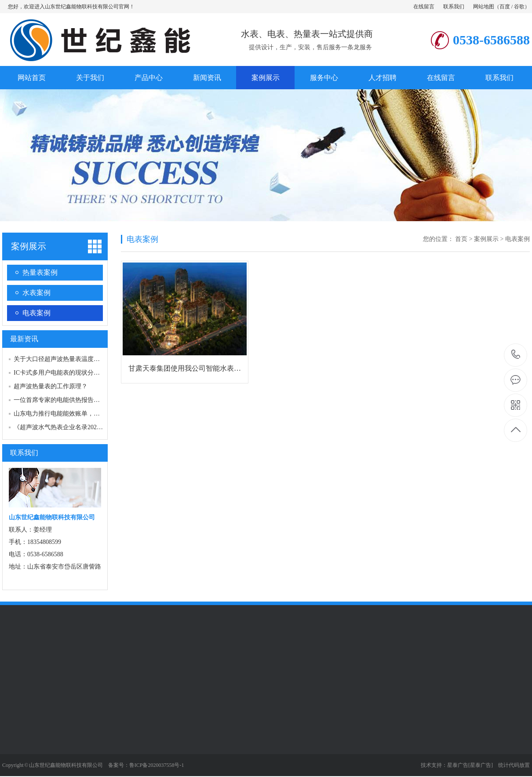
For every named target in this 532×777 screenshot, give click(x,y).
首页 (461, 239)
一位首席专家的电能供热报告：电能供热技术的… (81, 400)
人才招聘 (383, 78)
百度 (505, 7)
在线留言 (424, 7)
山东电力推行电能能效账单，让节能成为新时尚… (81, 414)
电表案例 (36, 313)
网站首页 (32, 78)
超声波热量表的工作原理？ (51, 386)
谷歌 (519, 7)
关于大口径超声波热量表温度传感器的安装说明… (81, 359)
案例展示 (266, 78)
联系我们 (454, 7)
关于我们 (90, 78)
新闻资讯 (207, 78)
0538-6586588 (516, 355)
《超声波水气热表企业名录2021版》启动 (69, 427)
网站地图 (484, 7)
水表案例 (36, 293)
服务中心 (324, 78)
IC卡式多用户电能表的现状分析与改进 (66, 373)
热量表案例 (40, 272)
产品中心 (149, 78)
